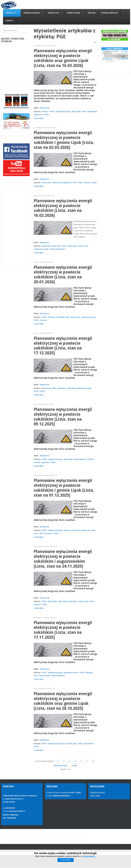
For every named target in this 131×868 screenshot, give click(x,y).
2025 (43, 391)
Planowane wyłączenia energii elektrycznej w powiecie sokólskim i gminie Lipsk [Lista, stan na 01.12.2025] (64, 488)
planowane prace (89, 317)
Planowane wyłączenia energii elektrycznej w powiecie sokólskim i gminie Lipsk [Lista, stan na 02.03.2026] (64, 140)
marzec (46, 111)
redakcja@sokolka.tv (17, 811)
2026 (47, 115)
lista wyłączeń (81, 459)
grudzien (62, 388)
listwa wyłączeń (59, 676)
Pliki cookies (95, 796)
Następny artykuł (60, 766)
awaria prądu (45, 676)
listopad (38, 604)
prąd (89, 388)
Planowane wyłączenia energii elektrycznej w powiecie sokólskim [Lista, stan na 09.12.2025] (63, 417)
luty (87, 246)
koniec (75, 766)
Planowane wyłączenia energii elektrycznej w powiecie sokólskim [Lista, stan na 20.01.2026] (63, 275)
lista (85, 111)
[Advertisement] (16, 225)
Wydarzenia (44, 108)
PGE (53, 111)
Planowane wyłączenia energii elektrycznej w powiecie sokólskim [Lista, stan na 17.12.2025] (63, 346)
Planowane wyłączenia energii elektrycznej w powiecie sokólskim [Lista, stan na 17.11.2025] (63, 630)
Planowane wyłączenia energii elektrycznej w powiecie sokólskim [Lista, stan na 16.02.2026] (63, 208)
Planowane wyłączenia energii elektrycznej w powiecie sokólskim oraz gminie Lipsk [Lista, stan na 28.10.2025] (63, 701)
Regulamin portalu (98, 793)
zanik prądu (84, 601)
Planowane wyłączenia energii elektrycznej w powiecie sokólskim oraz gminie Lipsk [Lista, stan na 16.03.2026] (63, 58)
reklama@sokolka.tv (61, 796)
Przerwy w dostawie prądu (59, 317)
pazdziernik (89, 744)
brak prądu (77, 111)
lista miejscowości (58, 249)
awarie (67, 530)
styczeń (44, 320)
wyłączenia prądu (63, 111)
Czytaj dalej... (39, 118)
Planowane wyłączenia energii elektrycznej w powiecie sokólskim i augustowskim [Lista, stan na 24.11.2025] (63, 559)
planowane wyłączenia (62, 183)
